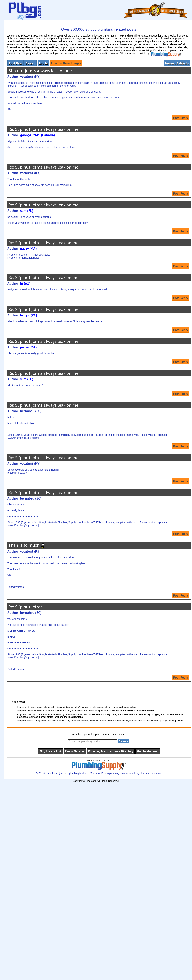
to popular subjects (54, 773)
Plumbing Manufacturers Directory (111, 751)
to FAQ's (38, 773)
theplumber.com (148, 751)
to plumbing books (76, 773)
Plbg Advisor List (50, 751)
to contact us (158, 773)
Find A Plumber (75, 751)
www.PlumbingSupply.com (23, 438)
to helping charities (139, 773)
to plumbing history (117, 773)
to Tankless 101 (96, 773)
